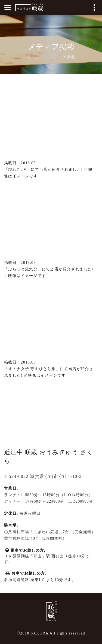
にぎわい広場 (46, 532)
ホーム (33, 57)
